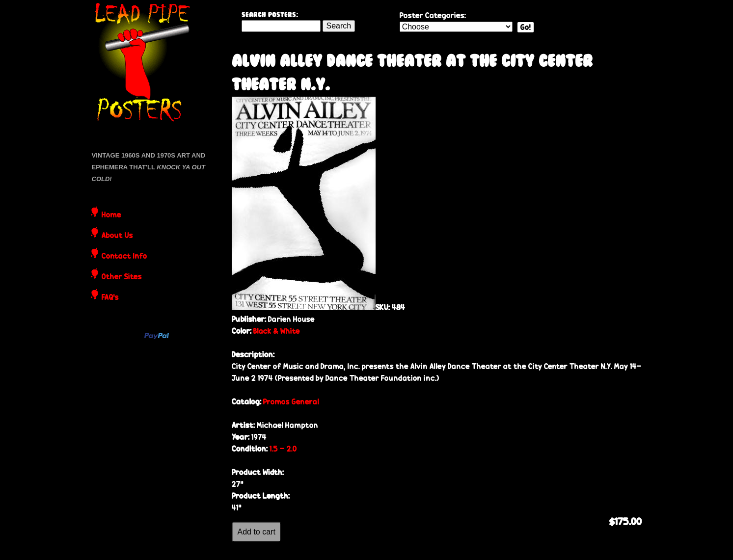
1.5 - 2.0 (283, 449)
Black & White (277, 331)
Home (111, 215)
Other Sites (122, 277)
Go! (526, 27)
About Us (117, 236)
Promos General (291, 402)
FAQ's (110, 298)
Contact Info (124, 257)
